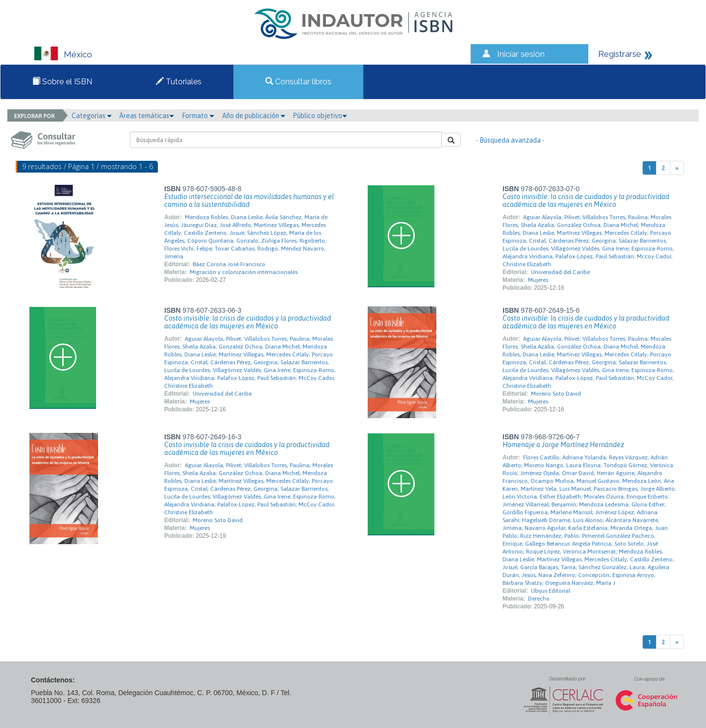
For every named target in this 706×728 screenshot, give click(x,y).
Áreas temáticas (147, 116)
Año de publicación (254, 116)
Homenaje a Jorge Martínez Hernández (563, 445)
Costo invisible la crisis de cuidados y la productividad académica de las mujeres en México (247, 449)
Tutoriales (179, 82)
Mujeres (538, 280)
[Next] (677, 168)
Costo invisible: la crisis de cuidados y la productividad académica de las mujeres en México (586, 201)
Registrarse (620, 54)
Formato (198, 116)
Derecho (539, 599)
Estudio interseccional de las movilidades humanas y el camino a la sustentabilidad (249, 201)
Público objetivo (320, 116)
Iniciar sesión (521, 54)
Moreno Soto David (556, 394)
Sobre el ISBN (62, 82)
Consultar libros (298, 82)
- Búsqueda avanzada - (510, 140)
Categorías (92, 116)
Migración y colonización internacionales (244, 272)
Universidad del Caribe (560, 272)
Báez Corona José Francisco (229, 264)
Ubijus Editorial (551, 591)
